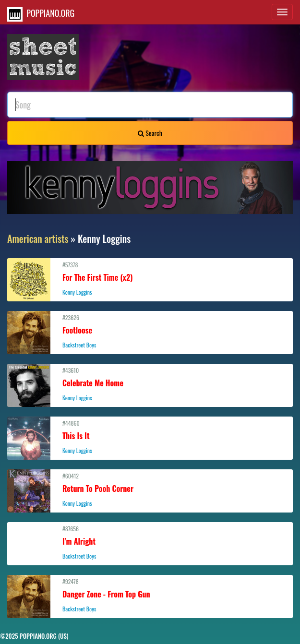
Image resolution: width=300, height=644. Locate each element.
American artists (38, 239)
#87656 (150, 542)
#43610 (150, 384)
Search (150, 133)
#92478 (150, 595)
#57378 (150, 278)
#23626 (150, 331)
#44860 (150, 437)
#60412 (150, 489)
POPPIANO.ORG (41, 14)
